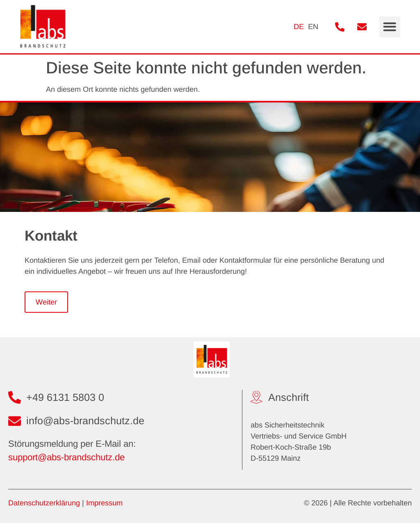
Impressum (104, 503)
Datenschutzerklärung (44, 503)
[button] (390, 27)
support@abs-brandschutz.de (66, 457)
